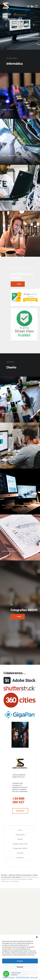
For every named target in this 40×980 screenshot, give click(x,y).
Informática (20, 926)
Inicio (20, 922)
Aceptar (20, 961)
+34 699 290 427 (18, 892)
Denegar (20, 967)
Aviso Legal (34, 977)
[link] (20, 688)
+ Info (4, 112)
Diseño (20, 931)
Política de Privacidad (23, 977)
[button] (37, 937)
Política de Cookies (9, 977)
